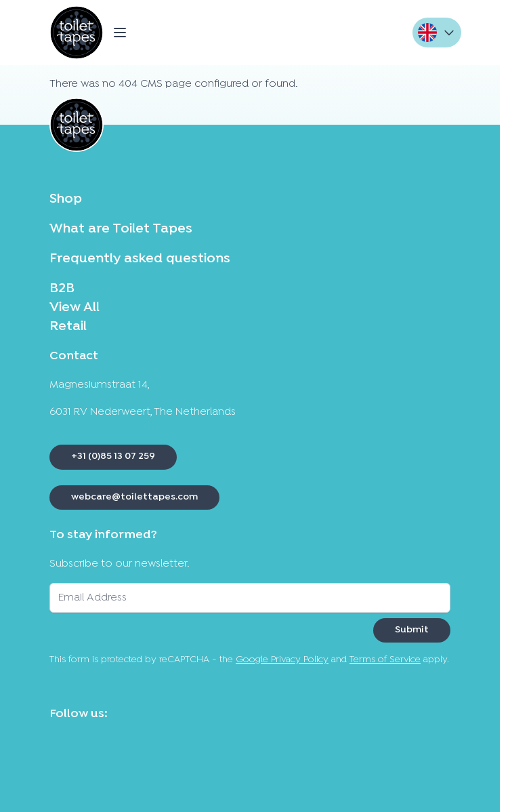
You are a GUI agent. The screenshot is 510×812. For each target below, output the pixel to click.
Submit (412, 630)
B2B (62, 289)
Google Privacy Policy (282, 660)
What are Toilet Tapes (121, 229)
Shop (66, 199)
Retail (68, 327)
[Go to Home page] (77, 33)
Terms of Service (385, 660)
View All (75, 308)
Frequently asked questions (140, 259)
